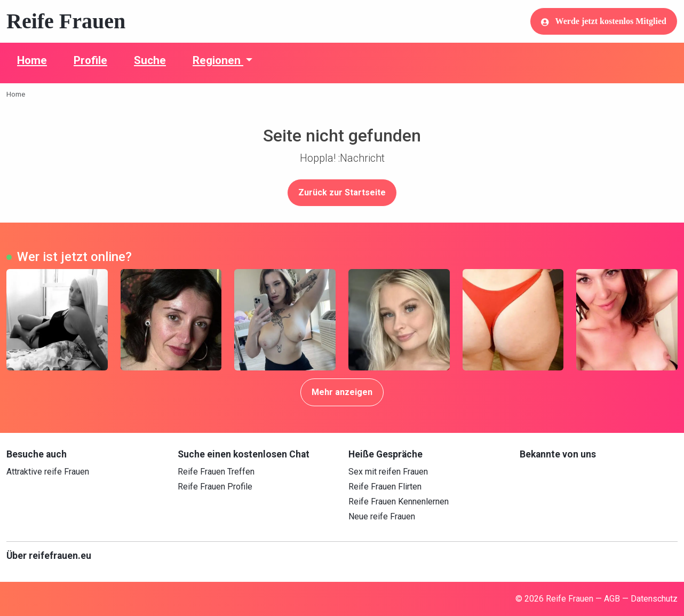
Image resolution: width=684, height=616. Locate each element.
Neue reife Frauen (382, 516)
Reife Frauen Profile (215, 487)
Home (32, 60)
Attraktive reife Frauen (48, 472)
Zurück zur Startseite (342, 192)
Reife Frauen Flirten (385, 487)
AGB (612, 599)
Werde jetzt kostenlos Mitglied (604, 21)
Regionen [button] (218, 60)
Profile (90, 60)
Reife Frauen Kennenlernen (399, 502)
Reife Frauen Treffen (216, 472)
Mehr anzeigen (342, 392)
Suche (150, 60)
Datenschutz (654, 599)
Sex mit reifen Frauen (388, 472)
